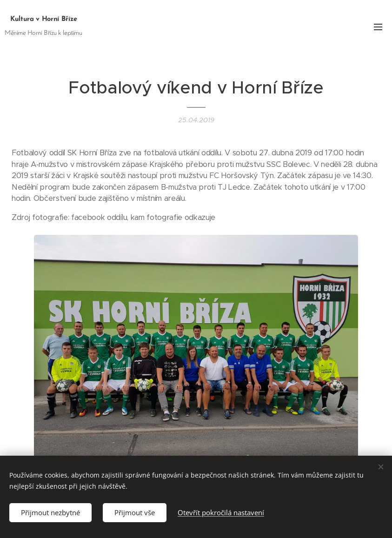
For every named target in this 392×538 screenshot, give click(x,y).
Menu (378, 27)
